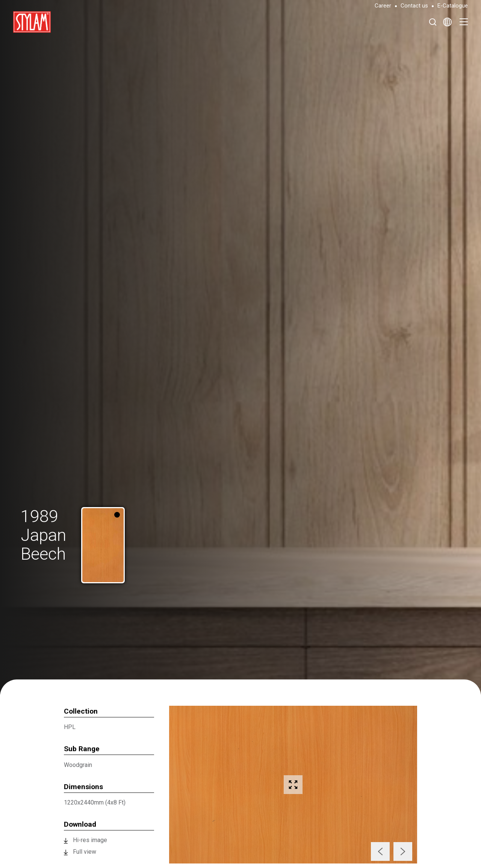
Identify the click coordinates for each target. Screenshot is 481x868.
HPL (70, 727)
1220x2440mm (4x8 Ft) (95, 802)
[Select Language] (447, 22)
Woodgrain (78, 765)
